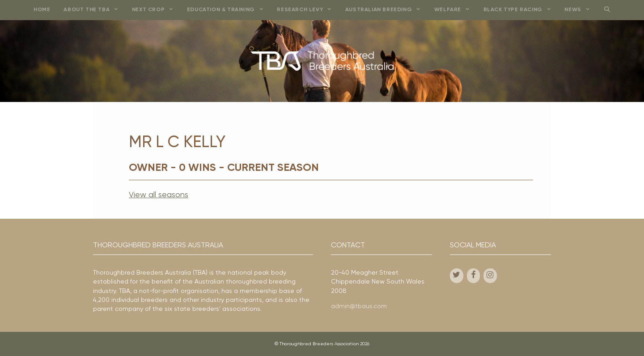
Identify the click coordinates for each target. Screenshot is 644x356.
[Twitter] (457, 276)
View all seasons (159, 195)
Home (42, 10)
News (580, 10)
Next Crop (156, 10)
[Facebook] (474, 276)
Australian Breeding (386, 10)
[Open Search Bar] (607, 10)
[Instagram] (490, 276)
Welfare (455, 10)
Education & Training (229, 10)
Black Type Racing (521, 10)
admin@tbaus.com (359, 306)
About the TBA (94, 10)
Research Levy (307, 10)
